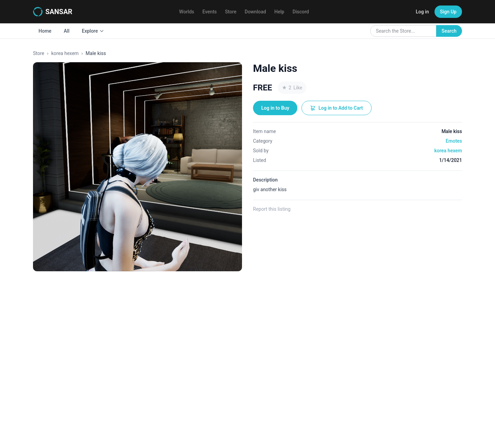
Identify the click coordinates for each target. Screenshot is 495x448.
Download (255, 12)
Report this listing (272, 209)
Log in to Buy (275, 108)
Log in (422, 12)
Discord (301, 12)
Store (231, 12)
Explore (93, 31)
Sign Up (448, 12)
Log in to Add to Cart (336, 108)
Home (45, 31)
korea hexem (65, 53)
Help (279, 12)
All (67, 31)
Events (210, 12)
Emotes (454, 141)
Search (449, 31)
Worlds (187, 12)
